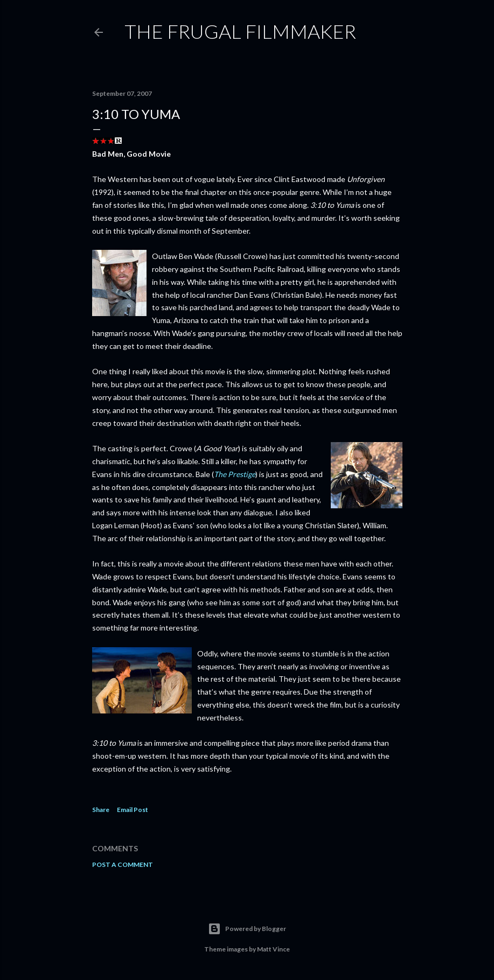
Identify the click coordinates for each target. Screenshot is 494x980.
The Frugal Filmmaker (240, 31)
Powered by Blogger (247, 929)
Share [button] (101, 810)
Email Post (133, 810)
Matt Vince (273, 949)
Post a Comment (123, 864)
